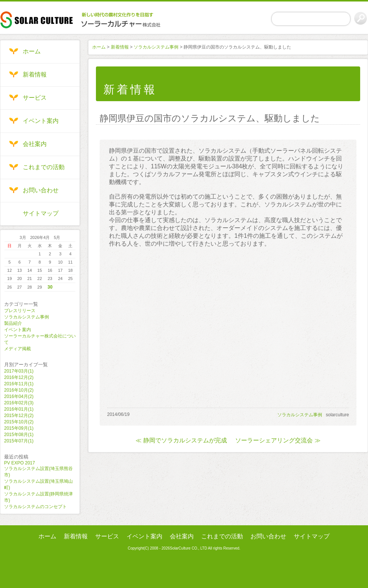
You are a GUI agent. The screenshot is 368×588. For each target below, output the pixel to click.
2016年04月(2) (19, 396)
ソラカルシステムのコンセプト (35, 507)
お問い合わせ (41, 190)
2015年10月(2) (19, 422)
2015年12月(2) (19, 416)
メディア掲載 (18, 349)
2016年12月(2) (19, 377)
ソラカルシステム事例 (26, 317)
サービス (35, 98)
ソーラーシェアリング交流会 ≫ (278, 440)
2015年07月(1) (19, 441)
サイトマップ (41, 213)
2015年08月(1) (19, 435)
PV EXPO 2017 (20, 463)
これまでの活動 (44, 167)
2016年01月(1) (19, 409)
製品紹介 (13, 323)
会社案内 (35, 144)
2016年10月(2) (19, 390)
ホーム (32, 51)
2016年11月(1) (19, 384)
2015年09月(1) (19, 428)
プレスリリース (20, 311)
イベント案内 (41, 121)
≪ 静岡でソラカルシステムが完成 (181, 440)
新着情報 (35, 74)
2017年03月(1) (19, 371)
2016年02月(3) (19, 403)
